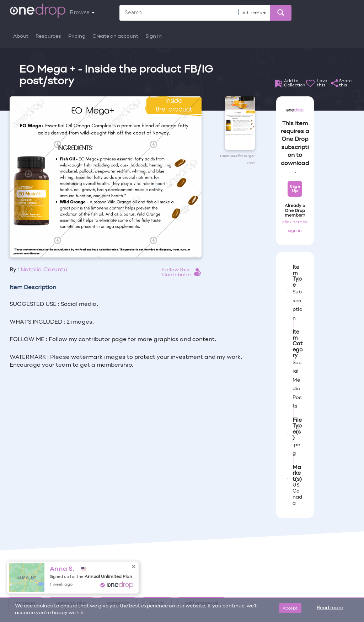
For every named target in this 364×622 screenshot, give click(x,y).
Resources (48, 36)
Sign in (154, 36)
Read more (330, 608)
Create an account (115, 36)
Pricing (77, 36)
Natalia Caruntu (44, 270)
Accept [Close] (290, 608)
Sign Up (295, 189)
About (21, 36)
